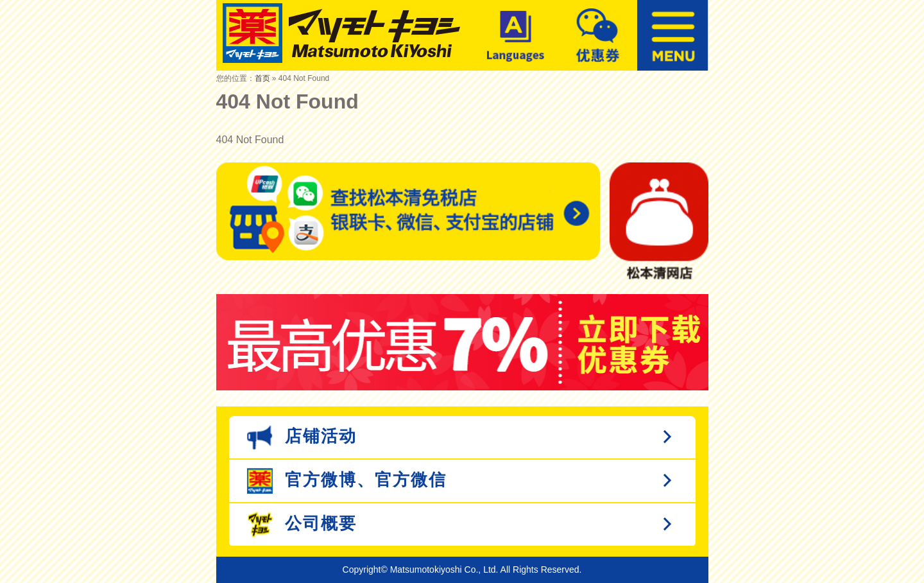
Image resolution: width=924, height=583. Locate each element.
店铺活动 (302, 437)
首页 (262, 78)
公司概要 (302, 525)
